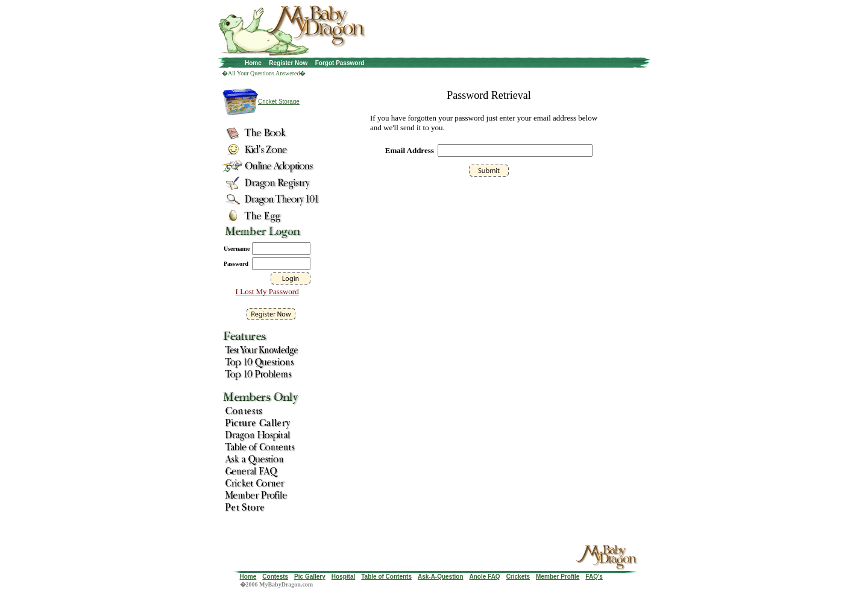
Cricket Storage (279, 102)
